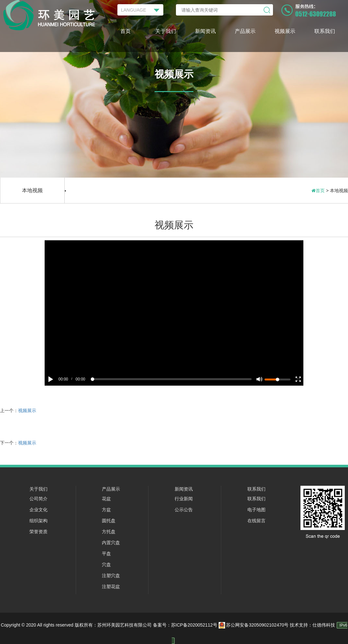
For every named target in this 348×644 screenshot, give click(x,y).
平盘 (106, 554)
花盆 (106, 499)
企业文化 (38, 510)
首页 (125, 31)
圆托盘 (109, 521)
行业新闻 (184, 499)
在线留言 (256, 521)
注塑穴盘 (111, 576)
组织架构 (38, 521)
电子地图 (256, 510)
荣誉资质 (38, 532)
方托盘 (109, 532)
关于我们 (166, 31)
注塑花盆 (111, 587)
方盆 (106, 510)
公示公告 (184, 510)
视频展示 (285, 31)
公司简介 (38, 499)
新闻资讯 (205, 31)
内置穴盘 (111, 543)
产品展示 (245, 31)
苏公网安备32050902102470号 (254, 625)
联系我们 (325, 31)
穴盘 (106, 565)
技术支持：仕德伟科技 (312, 625)
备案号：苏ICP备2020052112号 (185, 625)
